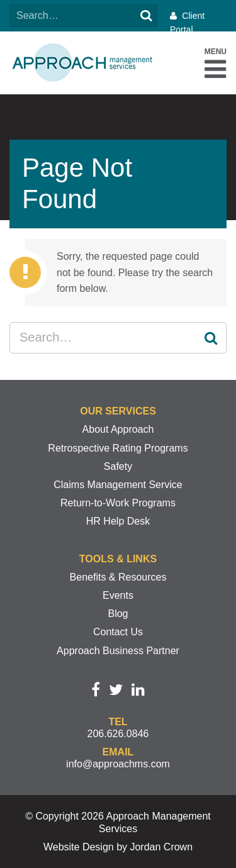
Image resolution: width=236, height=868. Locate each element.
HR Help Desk (118, 521)
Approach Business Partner (118, 651)
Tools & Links (118, 559)
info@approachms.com (118, 764)
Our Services (118, 411)
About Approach (118, 429)
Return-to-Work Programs (118, 503)
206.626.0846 (118, 734)
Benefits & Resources (118, 577)
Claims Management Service (118, 485)
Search (146, 16)
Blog (118, 614)
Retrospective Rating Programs (118, 448)
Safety (118, 466)
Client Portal (187, 23)
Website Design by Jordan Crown (118, 847)
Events (118, 595)
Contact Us (118, 632)
